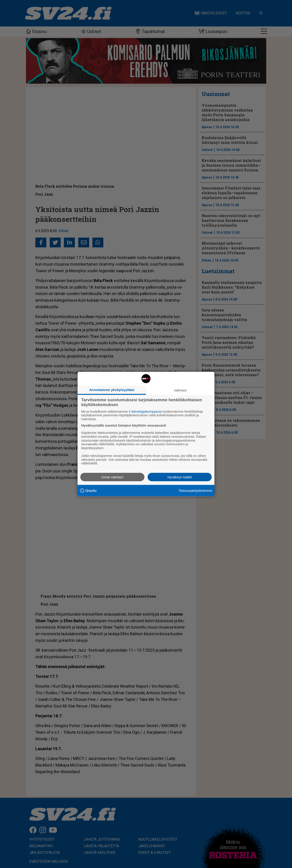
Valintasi (180, 390)
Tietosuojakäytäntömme (195, 490)
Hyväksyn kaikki (180, 477)
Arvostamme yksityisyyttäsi (112, 390)
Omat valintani (112, 477)
